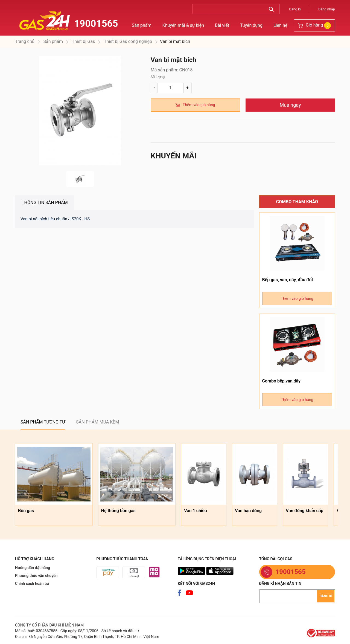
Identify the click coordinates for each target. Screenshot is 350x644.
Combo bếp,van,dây (281, 381)
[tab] (45, 203)
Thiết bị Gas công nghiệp (127, 41)
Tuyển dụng (251, 25)
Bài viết (222, 25)
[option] (80, 111)
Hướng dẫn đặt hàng (33, 568)
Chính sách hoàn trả (32, 584)
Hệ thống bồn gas (118, 511)
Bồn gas (26, 511)
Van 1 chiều (196, 511)
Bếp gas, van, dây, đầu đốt (288, 280)
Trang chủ (25, 41)
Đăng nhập (327, 9)
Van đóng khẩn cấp (304, 511)
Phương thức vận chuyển (36, 576)
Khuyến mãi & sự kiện (183, 25)
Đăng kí (295, 9)
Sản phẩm (142, 25)
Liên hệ (280, 25)
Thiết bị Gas (83, 41)
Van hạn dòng (248, 511)
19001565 (96, 24)
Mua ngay (290, 105)
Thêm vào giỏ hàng (199, 105)
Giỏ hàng (314, 26)
